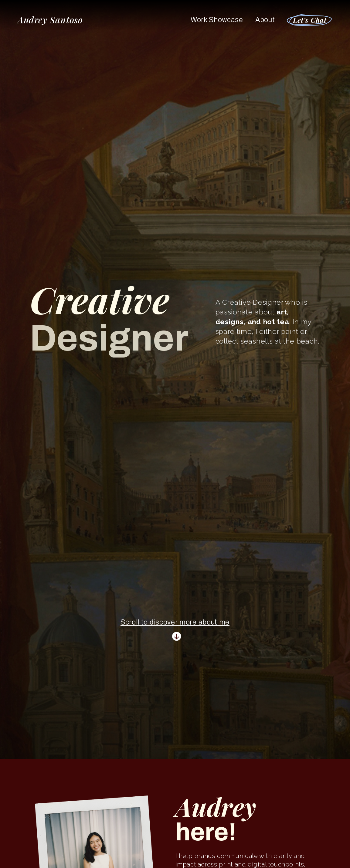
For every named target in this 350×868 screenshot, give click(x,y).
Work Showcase (217, 20)
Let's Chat (310, 20)
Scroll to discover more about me (175, 620)
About (265, 20)
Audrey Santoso (50, 20)
